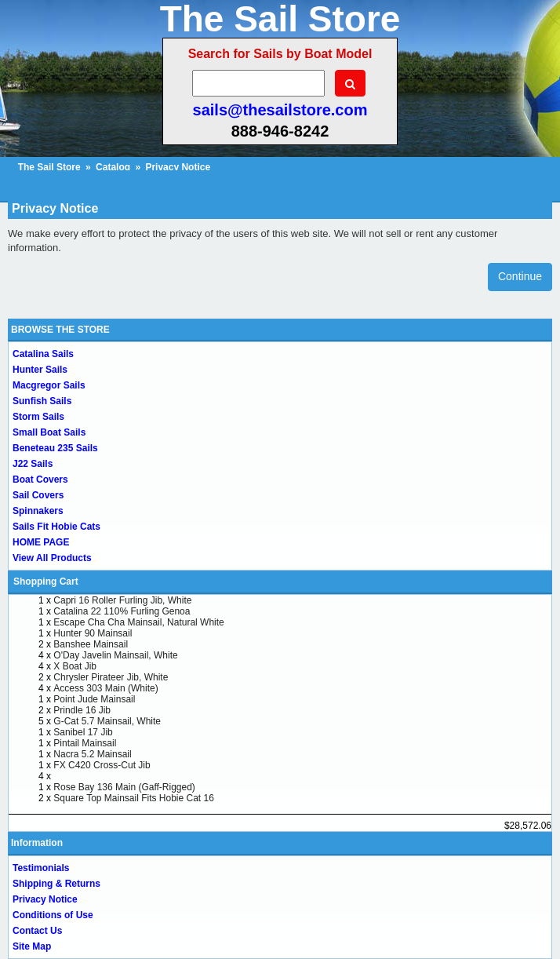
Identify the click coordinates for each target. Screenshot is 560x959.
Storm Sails (38, 417)
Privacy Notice (45, 899)
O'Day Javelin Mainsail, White (115, 655)
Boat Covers (40, 479)
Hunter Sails (40, 370)
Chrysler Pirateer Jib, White (111, 677)
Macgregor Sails (49, 385)
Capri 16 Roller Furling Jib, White (122, 600)
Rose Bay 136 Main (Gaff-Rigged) (124, 787)
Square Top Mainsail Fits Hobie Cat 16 (134, 798)
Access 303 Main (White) (105, 688)
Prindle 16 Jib (82, 710)
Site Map (32, 946)
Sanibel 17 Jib (83, 732)
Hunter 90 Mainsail (93, 633)
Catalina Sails (43, 354)
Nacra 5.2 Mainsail (92, 754)
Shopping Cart (46, 582)
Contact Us (37, 931)
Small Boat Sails (49, 432)
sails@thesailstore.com (280, 110)
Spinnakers (38, 511)
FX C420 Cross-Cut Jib (102, 765)
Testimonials (41, 868)
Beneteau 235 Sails (55, 448)
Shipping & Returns (56, 884)
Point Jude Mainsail (94, 699)
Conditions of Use (53, 915)
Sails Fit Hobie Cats (56, 527)
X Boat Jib (75, 666)
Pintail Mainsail (85, 743)
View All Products (52, 558)
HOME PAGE (41, 542)
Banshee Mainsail (91, 644)
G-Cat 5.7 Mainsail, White (107, 721)
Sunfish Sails (42, 401)
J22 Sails (33, 464)
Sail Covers (38, 495)
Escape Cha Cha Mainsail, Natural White (138, 622)
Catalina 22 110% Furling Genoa (122, 611)
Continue (520, 276)
